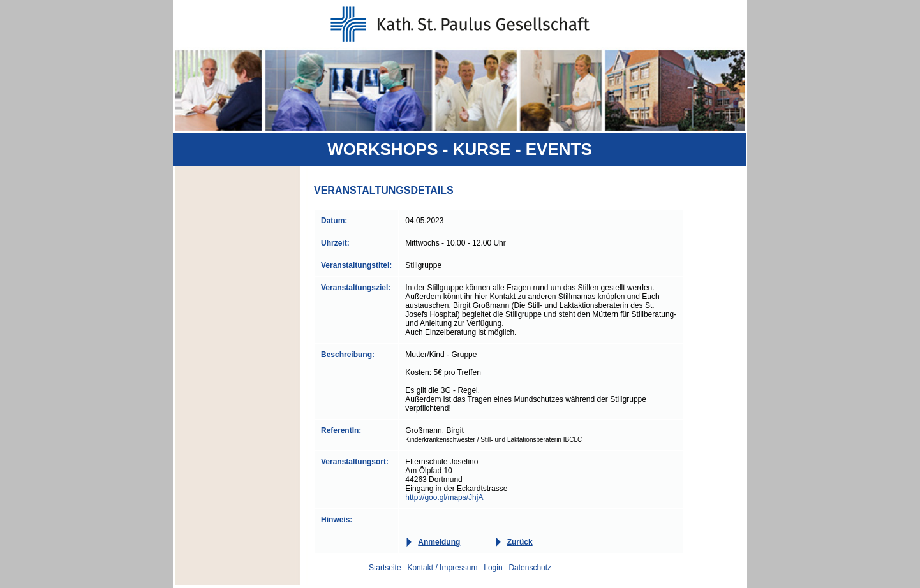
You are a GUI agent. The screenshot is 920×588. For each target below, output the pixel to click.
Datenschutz (530, 568)
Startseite (385, 568)
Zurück (520, 542)
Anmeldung (439, 542)
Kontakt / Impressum (442, 568)
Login (493, 568)
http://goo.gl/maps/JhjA (444, 497)
